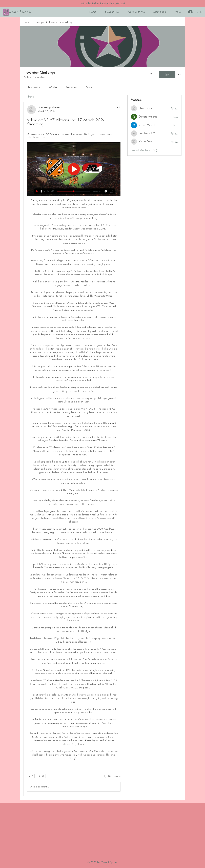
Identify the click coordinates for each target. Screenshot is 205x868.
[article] (74, 449)
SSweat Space (18, 12)
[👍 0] (31, 776)
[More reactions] (41, 776)
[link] (34, 87)
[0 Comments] (112, 776)
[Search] (151, 74)
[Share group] (179, 74)
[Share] (118, 107)
